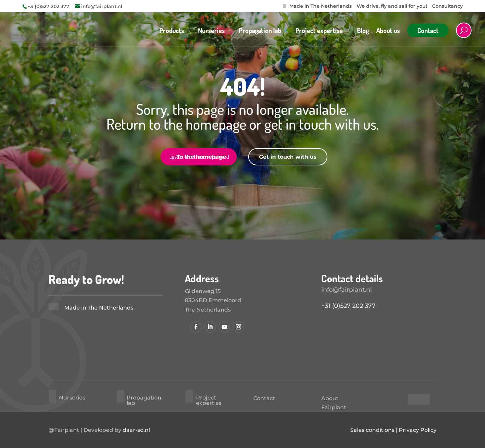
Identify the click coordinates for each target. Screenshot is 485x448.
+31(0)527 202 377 (48, 6)
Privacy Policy (418, 430)
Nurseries (211, 31)
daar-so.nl (136, 430)
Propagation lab (260, 31)
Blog (363, 31)
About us (388, 31)
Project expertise (319, 31)
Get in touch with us (288, 157)
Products (172, 31)
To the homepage (201, 157)
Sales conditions (372, 430)
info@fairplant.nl (347, 290)
